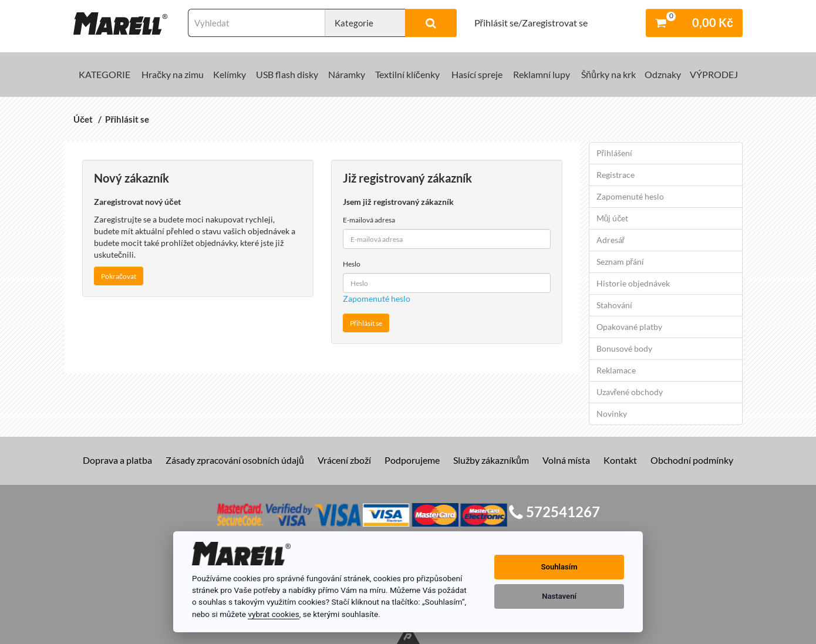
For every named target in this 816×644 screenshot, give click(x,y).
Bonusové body (624, 348)
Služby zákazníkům (491, 460)
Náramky (347, 74)
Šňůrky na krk (608, 74)
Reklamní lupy (542, 74)
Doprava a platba (117, 460)
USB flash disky (287, 74)
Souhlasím (559, 567)
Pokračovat (119, 276)
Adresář (611, 240)
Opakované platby (629, 327)
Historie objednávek (633, 283)
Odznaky (663, 74)
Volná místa (566, 460)
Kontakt (620, 460)
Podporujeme (412, 460)
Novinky (612, 414)
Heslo (352, 264)
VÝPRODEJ (714, 74)
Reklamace (616, 370)
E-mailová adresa (369, 220)
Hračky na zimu (173, 74)
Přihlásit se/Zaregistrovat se (531, 23)
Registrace (616, 175)
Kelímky (230, 74)
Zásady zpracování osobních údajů (235, 460)
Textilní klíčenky (407, 74)
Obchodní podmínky (692, 460)
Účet (83, 119)
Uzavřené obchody (630, 392)
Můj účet (613, 218)
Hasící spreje (477, 74)
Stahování (614, 305)
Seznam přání (621, 262)
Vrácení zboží (344, 460)
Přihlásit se (127, 119)
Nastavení (559, 596)
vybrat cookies (273, 614)
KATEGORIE (104, 74)
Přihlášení (615, 153)
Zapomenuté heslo (377, 299)
